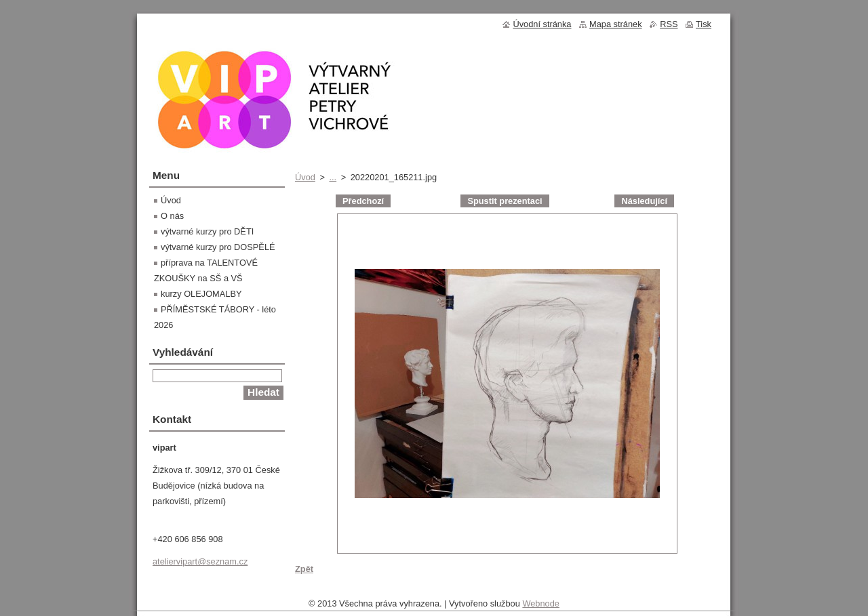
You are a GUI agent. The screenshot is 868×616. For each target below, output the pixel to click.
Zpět (304, 569)
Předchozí (363, 201)
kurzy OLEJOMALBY (201, 294)
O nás (172, 216)
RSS (669, 24)
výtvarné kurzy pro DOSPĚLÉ (218, 247)
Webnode (541, 607)
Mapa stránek (616, 24)
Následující (644, 201)
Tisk (704, 24)
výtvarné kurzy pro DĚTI (207, 231)
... (333, 177)
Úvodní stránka (542, 24)
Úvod (305, 177)
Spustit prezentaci (505, 201)
